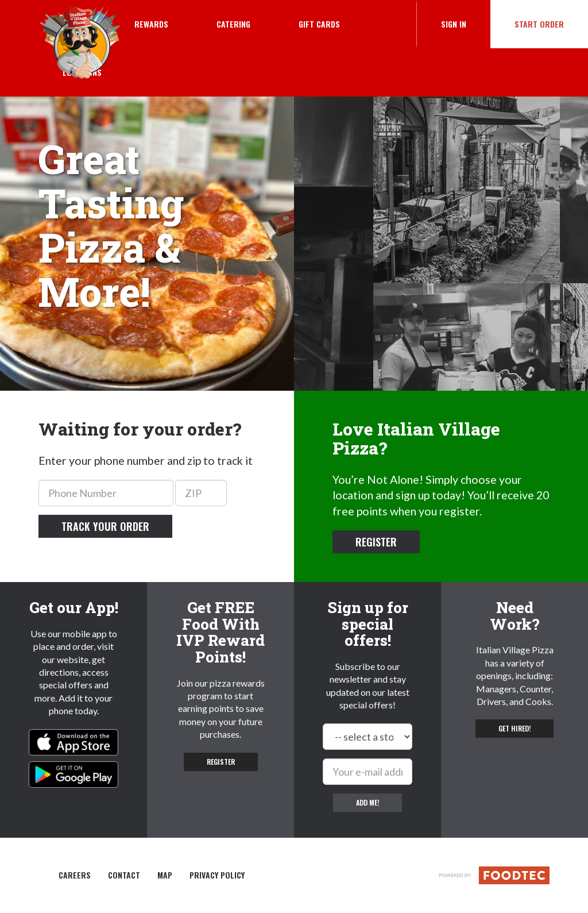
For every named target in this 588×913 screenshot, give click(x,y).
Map (165, 875)
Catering (233, 24)
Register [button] (376, 542)
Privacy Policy (217, 875)
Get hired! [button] (514, 728)
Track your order (105, 526)
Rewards (151, 24)
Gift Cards (319, 24)
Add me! (367, 802)
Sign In (466, 24)
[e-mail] (367, 772)
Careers (75, 875)
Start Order (539, 24)
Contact (124, 875)
